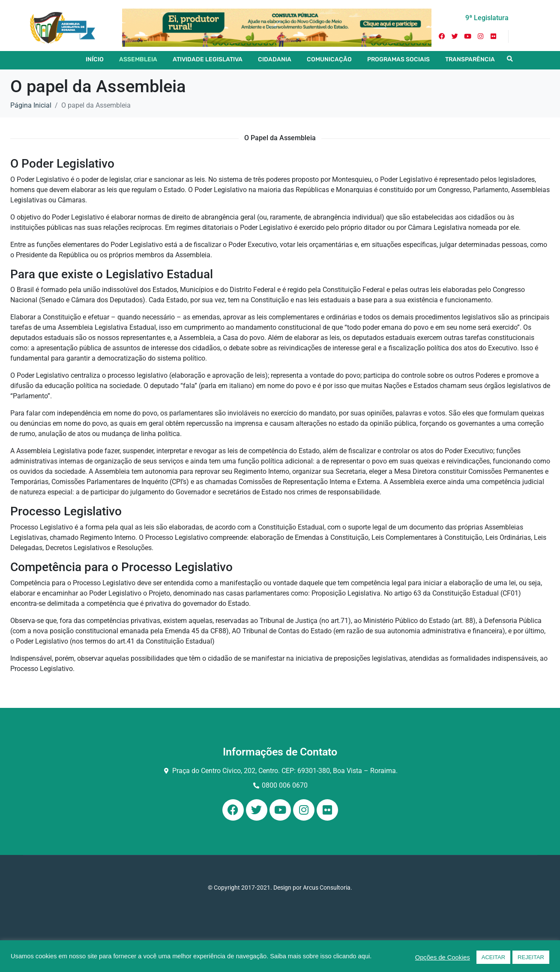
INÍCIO (95, 59)
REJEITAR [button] (531, 957)
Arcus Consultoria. (328, 888)
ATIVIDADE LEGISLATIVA (208, 59)
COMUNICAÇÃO (329, 59)
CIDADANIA (275, 59)
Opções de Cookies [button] (443, 957)
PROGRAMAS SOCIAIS (398, 59)
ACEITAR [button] (493, 957)
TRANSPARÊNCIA (470, 59)
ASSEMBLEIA (138, 59)
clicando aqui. (353, 956)
